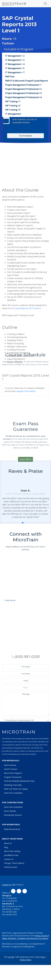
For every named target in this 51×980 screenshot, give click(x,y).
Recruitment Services (13, 835)
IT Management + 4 (15, 64)
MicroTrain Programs (13, 794)
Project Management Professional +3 (23, 93)
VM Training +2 (13, 106)
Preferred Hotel (11, 888)
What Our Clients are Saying (16, 809)
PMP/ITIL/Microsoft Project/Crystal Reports (27, 81)
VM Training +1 (13, 101)
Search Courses (11, 790)
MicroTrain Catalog (12, 872)
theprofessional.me (12, 850)
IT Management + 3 (15, 60)
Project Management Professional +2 (23, 89)
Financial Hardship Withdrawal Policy (19, 801)
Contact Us (9, 880)
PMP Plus (10, 77)
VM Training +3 (13, 110)
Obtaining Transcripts (13, 805)
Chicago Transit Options (14, 884)
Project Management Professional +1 (23, 85)
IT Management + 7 (15, 72)
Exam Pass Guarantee (13, 813)
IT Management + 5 (15, 68)
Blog (6, 868)
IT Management (13, 114)
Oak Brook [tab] (10, 675)
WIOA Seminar (10, 786)
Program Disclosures (13, 797)
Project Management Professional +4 (23, 97)
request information (26, 414)
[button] (20, 568)
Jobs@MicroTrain (11, 876)
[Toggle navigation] (45, 4)
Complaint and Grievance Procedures (33, 959)
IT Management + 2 (15, 56)
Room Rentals (10, 831)
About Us (8, 864)
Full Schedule (25, 239)
